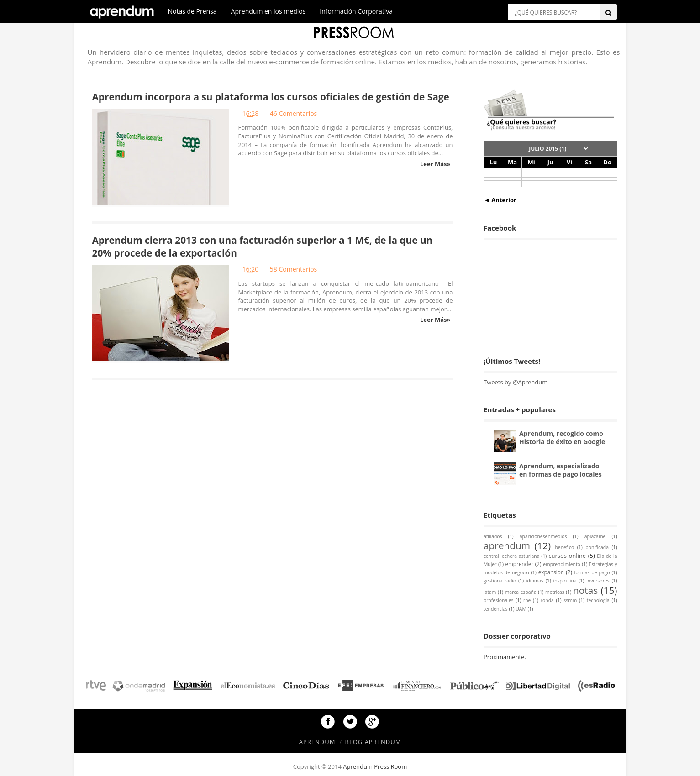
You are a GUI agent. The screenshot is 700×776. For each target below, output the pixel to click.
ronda (547, 600)
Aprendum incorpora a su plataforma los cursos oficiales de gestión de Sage (271, 97)
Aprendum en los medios (268, 11)
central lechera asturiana (511, 556)
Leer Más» (435, 164)
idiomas (535, 581)
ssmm (570, 600)
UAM (521, 609)
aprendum (507, 545)
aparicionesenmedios (543, 536)
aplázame (595, 536)
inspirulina (565, 581)
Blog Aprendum (373, 742)
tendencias (496, 609)
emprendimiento (562, 564)
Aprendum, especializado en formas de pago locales (561, 470)
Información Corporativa (356, 11)
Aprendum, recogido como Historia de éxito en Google (562, 438)
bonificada (597, 547)
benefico (564, 547)
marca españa (521, 592)
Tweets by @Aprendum (516, 382)
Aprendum (317, 742)
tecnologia (598, 600)
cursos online (567, 556)
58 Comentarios (293, 269)
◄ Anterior (500, 200)
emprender (519, 564)
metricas (555, 592)
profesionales (499, 600)
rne (527, 600)
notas (585, 590)
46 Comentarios (293, 113)
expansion (551, 572)
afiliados (493, 536)
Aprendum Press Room (375, 766)
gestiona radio (500, 581)
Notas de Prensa (192, 11)
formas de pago (592, 572)
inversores (598, 581)
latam (490, 592)
